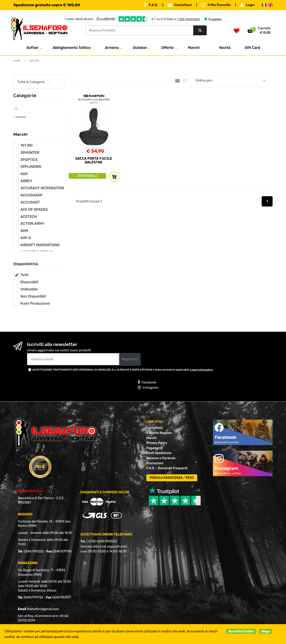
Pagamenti (155, 448)
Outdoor (140, 48)
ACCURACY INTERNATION (42, 188)
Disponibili (29, 282)
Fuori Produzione (35, 303)
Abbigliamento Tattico (72, 48)
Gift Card (252, 48)
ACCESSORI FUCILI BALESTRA (94, 100)
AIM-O (26, 238)
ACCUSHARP (31, 195)
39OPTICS (29, 160)
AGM (24, 231)
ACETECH (29, 217)
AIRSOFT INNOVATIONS (40, 245)
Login (248, 5)
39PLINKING (31, 167)
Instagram (148, 388)
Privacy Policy (157, 443)
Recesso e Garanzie (161, 458)
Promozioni (155, 463)
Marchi (194, 48)
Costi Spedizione (159, 453)
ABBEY (26, 181)
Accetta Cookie (241, 631)
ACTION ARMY (32, 224)
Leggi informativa (201, 370)
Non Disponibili (33, 296)
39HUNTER (30, 153)
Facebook (147, 382)
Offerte (167, 48)
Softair (33, 48)
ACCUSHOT (30, 202)
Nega (266, 631)
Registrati (130, 359)
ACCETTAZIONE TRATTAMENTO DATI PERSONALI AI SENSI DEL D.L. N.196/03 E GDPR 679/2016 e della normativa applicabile (122, 370)
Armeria (112, 48)
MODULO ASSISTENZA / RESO (172, 478)
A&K (24, 174)
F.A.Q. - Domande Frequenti (167, 468)
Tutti (24, 275)
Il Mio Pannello (216, 5)
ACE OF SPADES (34, 209)
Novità (225, 48)
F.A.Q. (151, 5)
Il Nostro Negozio (159, 433)
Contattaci (180, 5)
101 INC (27, 145)
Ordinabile (29, 289)
